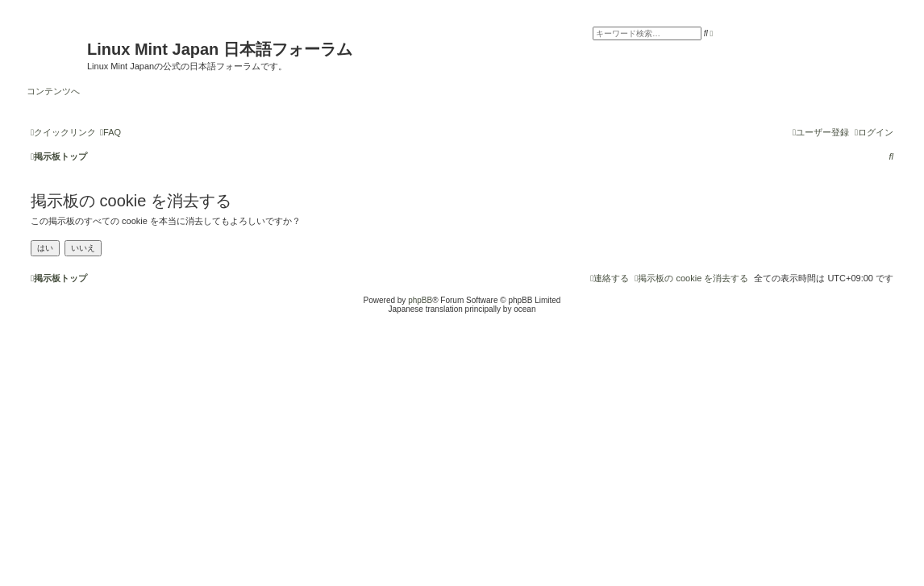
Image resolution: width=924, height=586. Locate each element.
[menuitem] (110, 132)
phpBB (420, 300)
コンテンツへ (53, 91)
